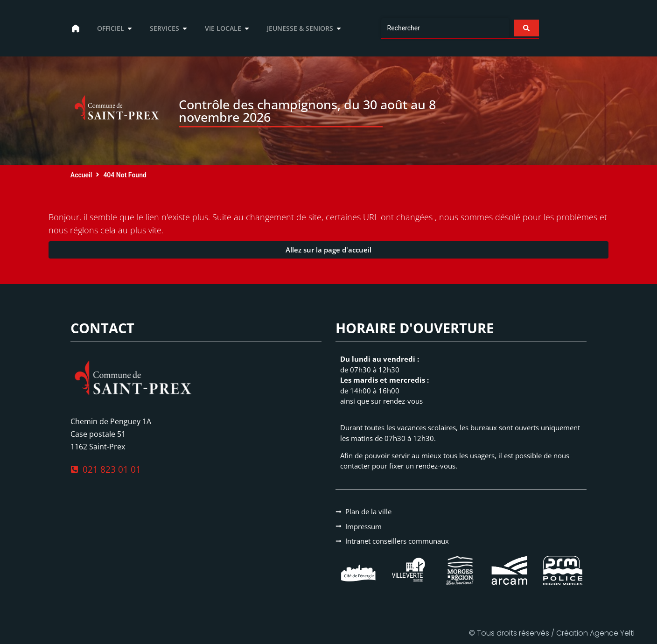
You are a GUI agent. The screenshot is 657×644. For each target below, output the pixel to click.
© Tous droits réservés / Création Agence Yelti (552, 633)
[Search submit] (526, 28)
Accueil (81, 175)
